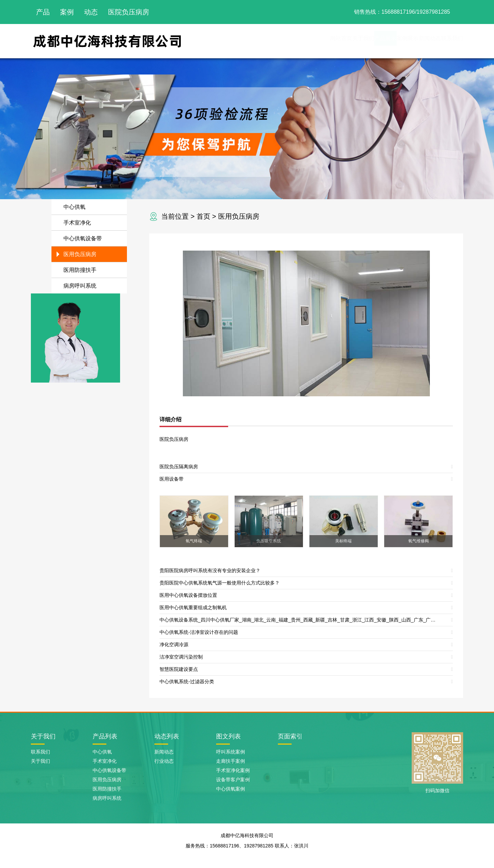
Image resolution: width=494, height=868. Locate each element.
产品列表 (105, 736)
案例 (67, 12)
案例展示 (370, 41)
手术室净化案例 (233, 770)
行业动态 (164, 761)
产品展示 (333, 41)
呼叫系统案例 (231, 752)
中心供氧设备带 (83, 238)
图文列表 (228, 736)
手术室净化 (77, 223)
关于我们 (296, 41)
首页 (203, 216)
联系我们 (445, 41)
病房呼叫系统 (80, 286)
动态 (91, 12)
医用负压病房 (239, 216)
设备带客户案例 (233, 780)
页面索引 (290, 736)
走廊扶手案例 (231, 761)
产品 (43, 12)
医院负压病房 (129, 12)
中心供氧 (74, 207)
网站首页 (259, 41)
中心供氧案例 (231, 789)
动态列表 (167, 736)
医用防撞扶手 (80, 270)
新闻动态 (408, 41)
